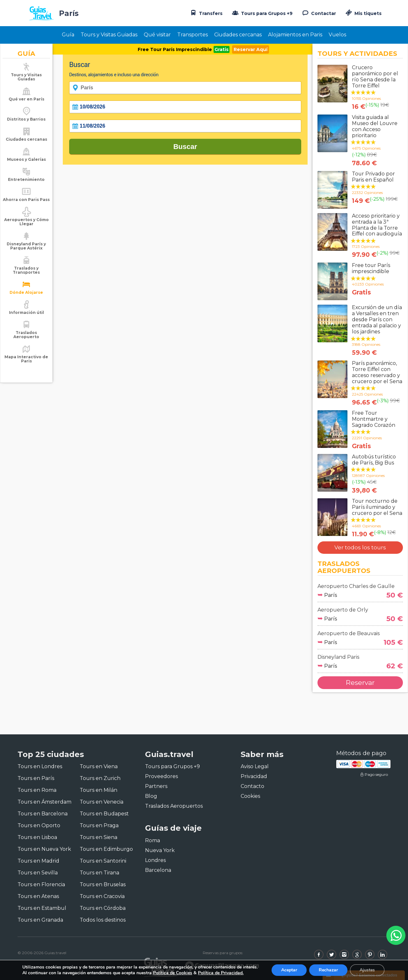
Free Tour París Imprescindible (175, 49)
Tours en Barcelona (43, 814)
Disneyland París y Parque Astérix (26, 246)
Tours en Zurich (100, 778)
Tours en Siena (98, 837)
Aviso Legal (255, 766)
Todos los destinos (103, 920)
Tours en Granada (40, 920)
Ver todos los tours (360, 547)
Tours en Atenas (38, 896)
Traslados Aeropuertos (174, 806)
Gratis (222, 49)
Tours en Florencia (41, 884)
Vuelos (337, 35)
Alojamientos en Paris (295, 35)
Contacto (252, 786)
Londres (155, 860)
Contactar (318, 13)
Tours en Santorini (103, 861)
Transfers (206, 13)
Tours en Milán (98, 790)
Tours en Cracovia (102, 896)
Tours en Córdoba (103, 908)
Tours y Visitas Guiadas (109, 35)
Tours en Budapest (104, 814)
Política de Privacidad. (221, 973)
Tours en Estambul (42, 908)
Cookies (250, 796)
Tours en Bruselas (103, 884)
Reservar (360, 683)
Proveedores (161, 776)
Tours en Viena (99, 766)
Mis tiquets (363, 13)
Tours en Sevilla (38, 873)
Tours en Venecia (102, 802)
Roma (153, 840)
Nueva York (160, 850)
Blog (151, 796)
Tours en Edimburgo (106, 849)
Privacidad (254, 776)
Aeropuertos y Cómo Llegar (26, 222)
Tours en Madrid (38, 861)
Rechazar (328, 970)
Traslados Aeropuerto (26, 335)
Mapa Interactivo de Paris (26, 359)
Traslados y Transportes (26, 270)
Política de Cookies (173, 973)
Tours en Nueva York (44, 849)
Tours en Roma (37, 790)
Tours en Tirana (99, 873)
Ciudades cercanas (238, 35)
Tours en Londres (40, 766)
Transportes (193, 35)
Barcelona (158, 870)
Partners (156, 786)
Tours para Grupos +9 (262, 13)
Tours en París (36, 778)
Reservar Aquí (251, 49)
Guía (68, 35)
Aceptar (289, 970)
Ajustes (367, 970)
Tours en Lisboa (37, 837)
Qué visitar (157, 35)
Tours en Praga (99, 825)
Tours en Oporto (39, 825)
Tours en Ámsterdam (44, 802)
